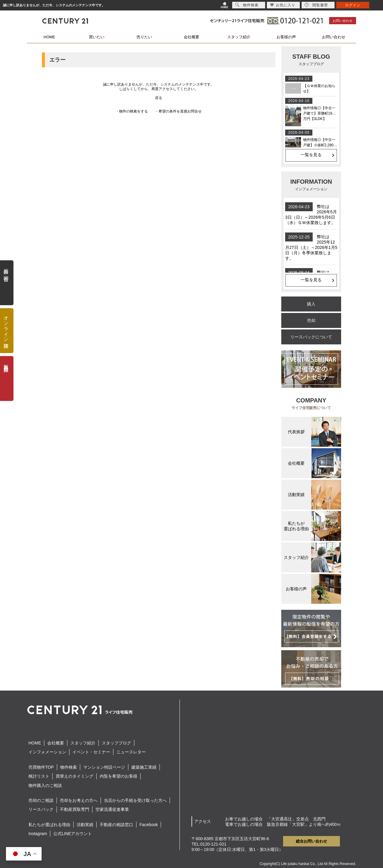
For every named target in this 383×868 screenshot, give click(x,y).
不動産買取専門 (75, 809)
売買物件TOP (41, 767)
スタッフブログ (116, 743)
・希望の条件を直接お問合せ (178, 111)
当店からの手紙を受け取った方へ (135, 800)
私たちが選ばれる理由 (49, 825)
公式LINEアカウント (73, 834)
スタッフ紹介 (239, 37)
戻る (159, 98)
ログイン (353, 5)
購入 (311, 304)
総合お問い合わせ (311, 841)
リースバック (41, 809)
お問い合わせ (343, 21)
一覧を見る (311, 155)
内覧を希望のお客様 (118, 776)
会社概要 (191, 37)
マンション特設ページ (104, 767)
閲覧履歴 (316, 5)
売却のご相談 (41, 800)
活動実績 (85, 825)
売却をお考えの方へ (79, 800)
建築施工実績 (144, 767)
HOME (50, 37)
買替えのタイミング (75, 776)
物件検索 (69, 767)
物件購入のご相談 (45, 785)
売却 (311, 320)
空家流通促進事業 (112, 809)
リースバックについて (311, 337)
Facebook (149, 825)
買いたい (97, 37)
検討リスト (39, 776)
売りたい (144, 37)
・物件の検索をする (132, 111)
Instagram (38, 834)
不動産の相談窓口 (116, 825)
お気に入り (283, 5)
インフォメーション (47, 752)
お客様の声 (286, 37)
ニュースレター (131, 752)
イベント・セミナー (91, 752)
